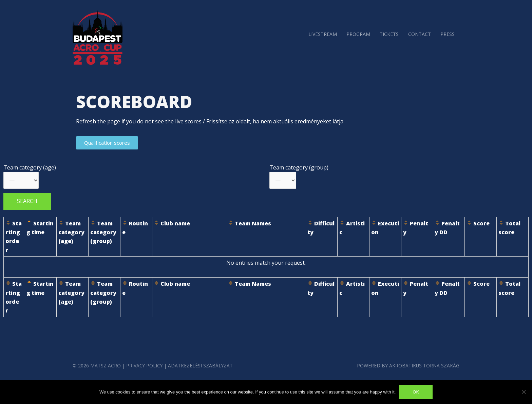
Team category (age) (30, 167)
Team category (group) (299, 167)
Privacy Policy (145, 366)
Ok (416, 392)
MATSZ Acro (106, 366)
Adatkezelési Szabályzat (201, 366)
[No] (524, 392)
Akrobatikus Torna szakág (424, 366)
